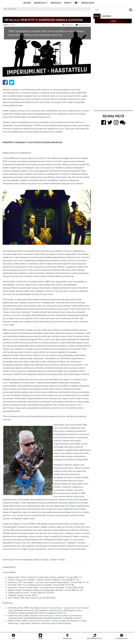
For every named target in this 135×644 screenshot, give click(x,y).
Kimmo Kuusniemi (83, 27)
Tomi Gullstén (68, 27)
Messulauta (105, 7)
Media (85, 7)
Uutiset (45, 7)
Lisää (113, 23)
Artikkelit (73, 7)
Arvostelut (57, 7)
